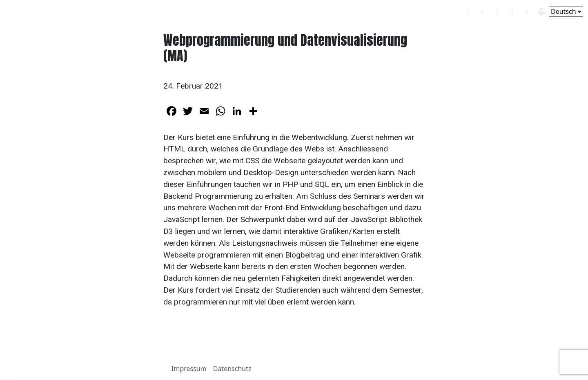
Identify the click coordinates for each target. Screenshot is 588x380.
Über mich (305, 11)
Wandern (268, 11)
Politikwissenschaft (171, 11)
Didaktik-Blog (115, 11)
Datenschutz (232, 369)
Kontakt (340, 11)
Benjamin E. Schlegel (45, 11)
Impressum (189, 369)
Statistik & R (225, 11)
